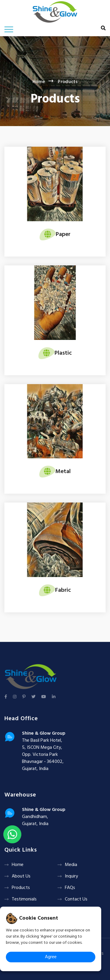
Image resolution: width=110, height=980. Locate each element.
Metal (63, 472)
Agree (51, 957)
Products (21, 888)
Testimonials (24, 899)
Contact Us (76, 899)
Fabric (63, 590)
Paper (63, 234)
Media (71, 865)
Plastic (63, 353)
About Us (21, 876)
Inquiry (71, 876)
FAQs (70, 888)
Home (39, 82)
